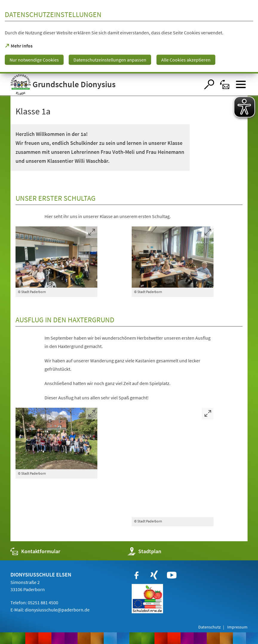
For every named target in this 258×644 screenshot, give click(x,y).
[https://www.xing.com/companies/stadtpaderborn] (154, 575)
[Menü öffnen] (241, 84)
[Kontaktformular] (225, 84)
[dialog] (129, 37)
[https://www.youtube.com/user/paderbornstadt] (172, 575)
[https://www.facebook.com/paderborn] (136, 575)
